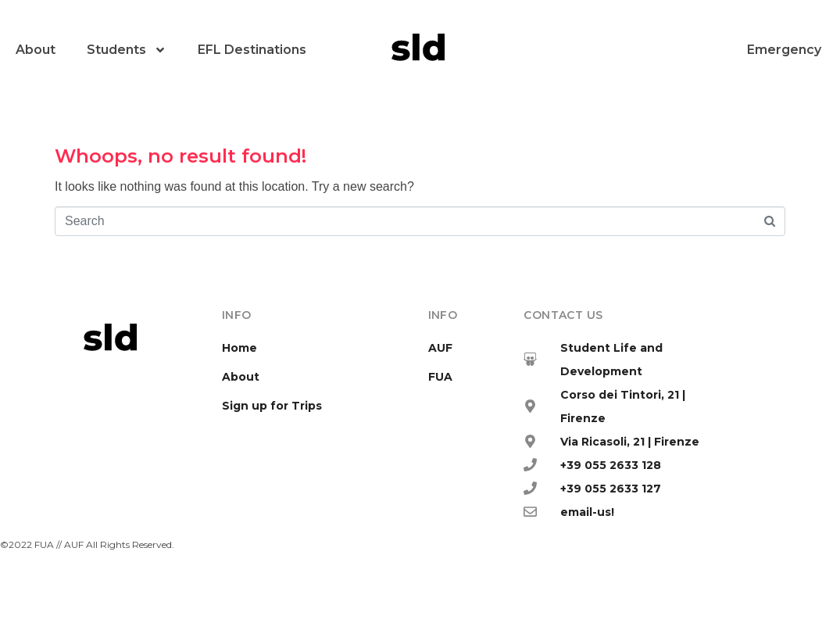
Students (127, 50)
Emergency (784, 50)
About (36, 50)
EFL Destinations (252, 50)
